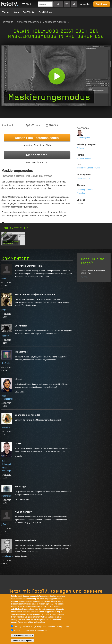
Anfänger (80, 148)
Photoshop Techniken (85, 190)
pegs (4, 310)
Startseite (8, 22)
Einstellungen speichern (23, 635)
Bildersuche (67, 4)
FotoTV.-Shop (45, 12)
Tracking (18, 626)
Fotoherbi (6, 427)
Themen (6, 12)
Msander (5, 336)
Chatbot (17, 631)
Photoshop (81, 193)
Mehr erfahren (37, 155)
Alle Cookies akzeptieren (23, 641)
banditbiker (6, 496)
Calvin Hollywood (84, 138)
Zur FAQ (84, 277)
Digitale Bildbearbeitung (29, 22)
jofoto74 (5, 524)
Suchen (58, 4)
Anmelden (85, 4)
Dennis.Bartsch (8, 556)
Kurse (17, 12)
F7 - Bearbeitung (83, 178)
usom (4, 278)
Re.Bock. (6, 363)
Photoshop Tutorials (56, 22)
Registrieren (102, 4)
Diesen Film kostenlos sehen (37, 138)
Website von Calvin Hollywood (89, 168)
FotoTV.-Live (29, 12)
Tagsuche (74, 4)
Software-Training (84, 158)
